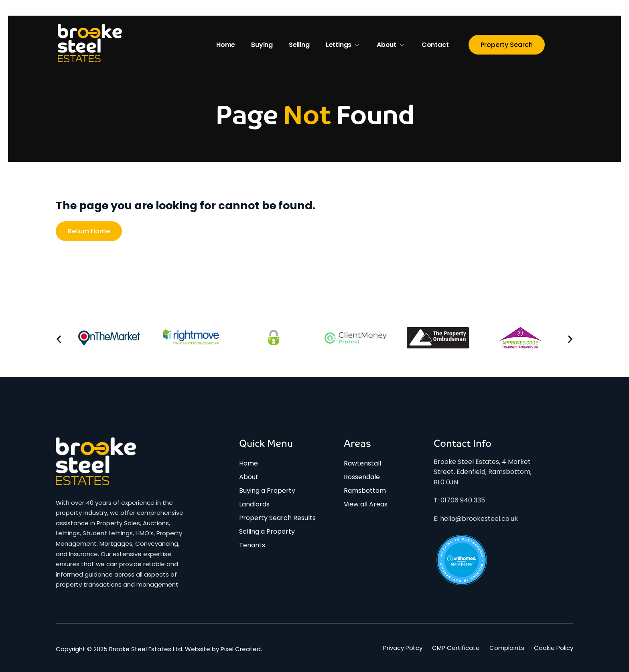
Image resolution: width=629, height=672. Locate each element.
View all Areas (366, 504)
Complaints (507, 648)
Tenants (252, 545)
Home (226, 45)
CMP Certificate (456, 648)
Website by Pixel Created (223, 649)
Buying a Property (267, 491)
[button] (59, 339)
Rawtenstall (362, 463)
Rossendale (362, 477)
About (391, 45)
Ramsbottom (365, 491)
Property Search (507, 45)
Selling (299, 45)
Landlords (254, 504)
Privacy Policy (403, 648)
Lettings (343, 45)
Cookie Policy (554, 648)
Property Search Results (277, 518)
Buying (262, 45)
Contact (435, 45)
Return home (89, 231)
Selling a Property (267, 531)
